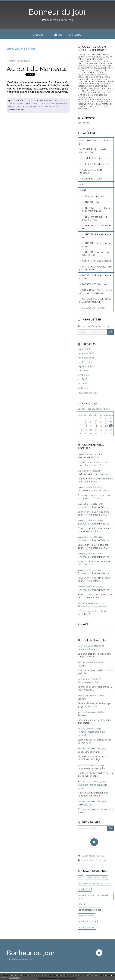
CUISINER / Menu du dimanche (91, 171)
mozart (83, 904)
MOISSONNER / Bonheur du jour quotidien (95, 268)
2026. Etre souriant (88, 752)
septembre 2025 (86, 366)
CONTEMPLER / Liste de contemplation (93, 151)
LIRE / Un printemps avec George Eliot (96, 253)
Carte (86, 624)
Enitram (82, 457)
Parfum (95, 457)
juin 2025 (83, 379)
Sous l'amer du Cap (89, 682)
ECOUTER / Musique (92, 179)
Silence (105, 507)
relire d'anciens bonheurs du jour (94, 896)
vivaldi (36, 107)
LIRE (84, 190)
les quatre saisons (50, 107)
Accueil (38, 35)
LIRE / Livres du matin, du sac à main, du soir (96, 209)
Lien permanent (17, 101)
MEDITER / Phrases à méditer (97, 261)
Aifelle (81, 491)
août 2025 (83, 371)
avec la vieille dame (97, 877)
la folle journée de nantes (45, 104)
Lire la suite (84, 123)
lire (81, 877)
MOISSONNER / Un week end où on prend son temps (96, 291)
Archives (56, 35)
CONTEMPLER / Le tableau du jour (96, 142)
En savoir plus (14, 978)
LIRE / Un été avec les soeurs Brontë (95, 218)
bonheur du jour (88, 921)
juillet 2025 (83, 375)
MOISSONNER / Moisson (95, 284)
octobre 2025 (85, 362)
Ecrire (85, 184)
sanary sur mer (87, 927)
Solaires (82, 715)
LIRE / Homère (92, 202)
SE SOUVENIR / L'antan (94, 308)
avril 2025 (83, 388)
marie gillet (85, 889)
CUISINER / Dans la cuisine (96, 164)
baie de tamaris (25, 107)
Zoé (80, 606)
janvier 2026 (84, 349)
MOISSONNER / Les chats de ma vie (95, 277)
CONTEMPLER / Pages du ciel (97, 158)
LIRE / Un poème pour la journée (96, 245)
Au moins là (84, 805)
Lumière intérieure (101, 474)
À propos (75, 35)
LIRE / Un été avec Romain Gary (97, 227)
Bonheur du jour (58, 12)
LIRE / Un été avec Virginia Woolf (97, 236)
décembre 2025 (86, 353)
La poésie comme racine (92, 768)
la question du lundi (90, 910)
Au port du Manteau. (37, 69)
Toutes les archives (88, 393)
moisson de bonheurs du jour (95, 883)
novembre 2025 (86, 358)
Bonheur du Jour (87, 507)
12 (86, 426)
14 (96, 426)
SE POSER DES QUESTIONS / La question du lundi (95, 300)
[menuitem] (38, 34)
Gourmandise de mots (97, 196)
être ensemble (87, 915)
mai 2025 (83, 384)
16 (106, 426)
